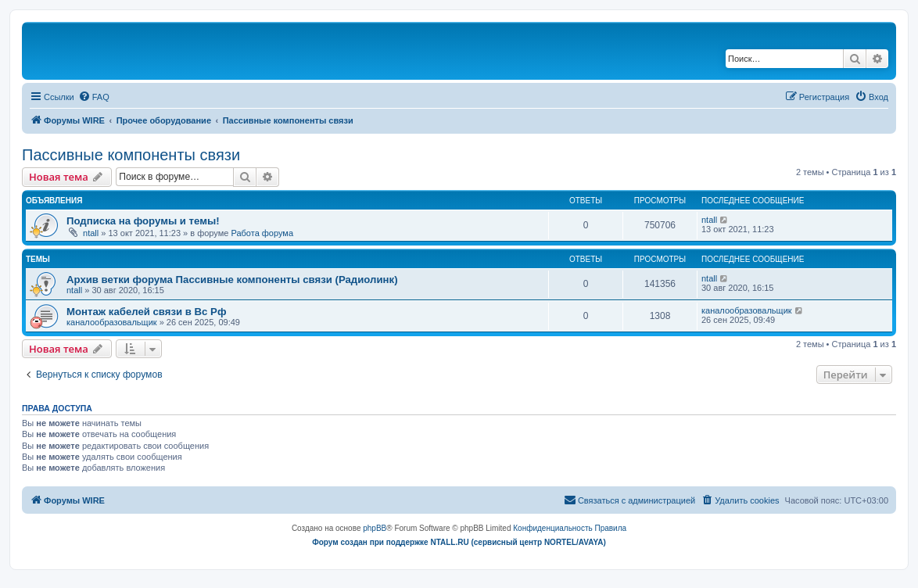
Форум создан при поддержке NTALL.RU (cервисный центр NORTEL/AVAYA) (459, 542)
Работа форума (262, 233)
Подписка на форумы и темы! (143, 221)
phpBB (375, 528)
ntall (91, 233)
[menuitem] (94, 97)
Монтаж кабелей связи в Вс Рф (146, 312)
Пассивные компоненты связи (131, 155)
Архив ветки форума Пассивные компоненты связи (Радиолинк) (232, 280)
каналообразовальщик (112, 322)
